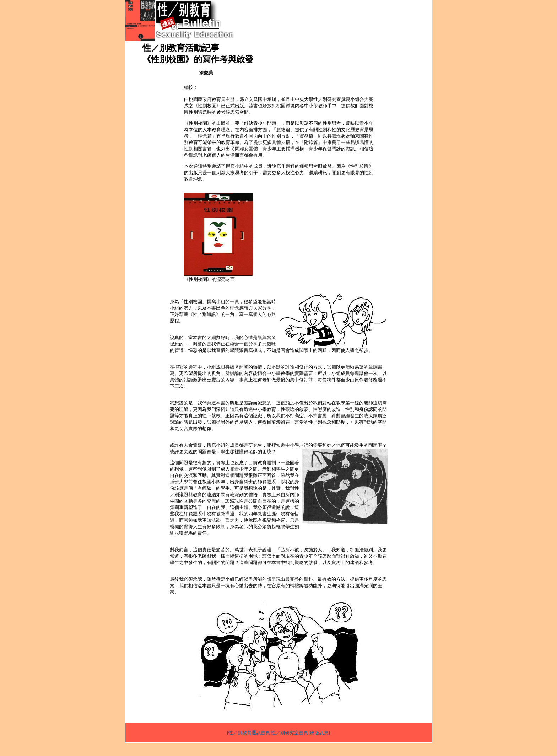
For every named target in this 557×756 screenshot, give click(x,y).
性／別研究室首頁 (290, 733)
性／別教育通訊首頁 (249, 733)
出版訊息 (319, 733)
